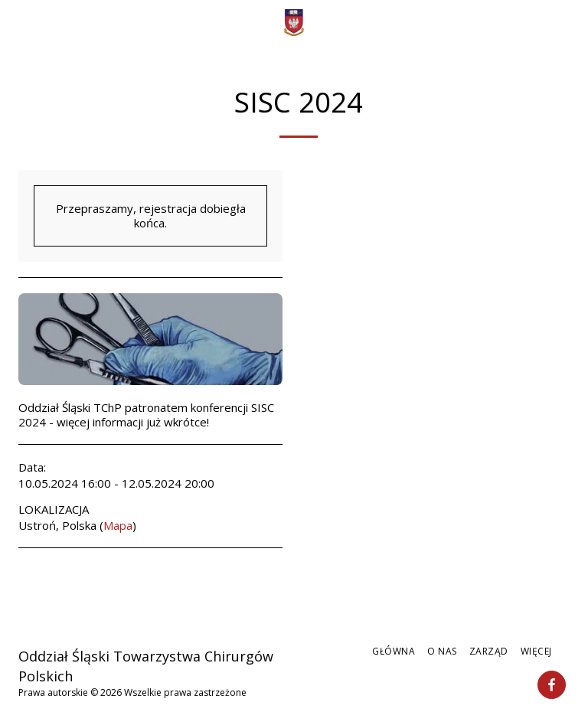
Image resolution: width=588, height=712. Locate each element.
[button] (17, 22)
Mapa (118, 525)
